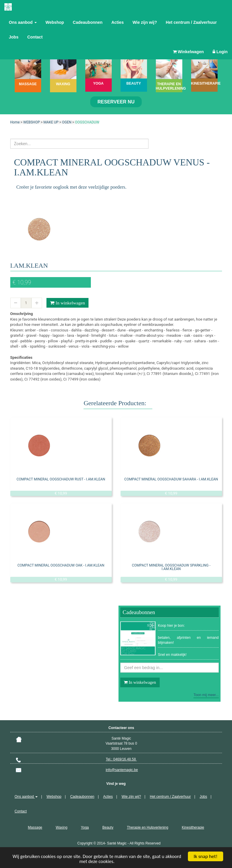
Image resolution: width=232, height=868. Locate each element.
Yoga (85, 827)
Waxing (62, 827)
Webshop (55, 22)
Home (15, 122)
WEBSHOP (31, 122)
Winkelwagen (188, 52)
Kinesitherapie (193, 827)
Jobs (14, 37)
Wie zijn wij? (145, 22)
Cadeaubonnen (88, 22)
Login (220, 52)
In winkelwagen (67, 303)
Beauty (108, 827)
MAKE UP (51, 122)
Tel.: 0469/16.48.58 (121, 759)
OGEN (67, 122)
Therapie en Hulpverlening (147, 827)
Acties (118, 22)
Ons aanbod (23, 22)
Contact (35, 37)
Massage (35, 827)
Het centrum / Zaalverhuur (191, 22)
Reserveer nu (116, 102)
